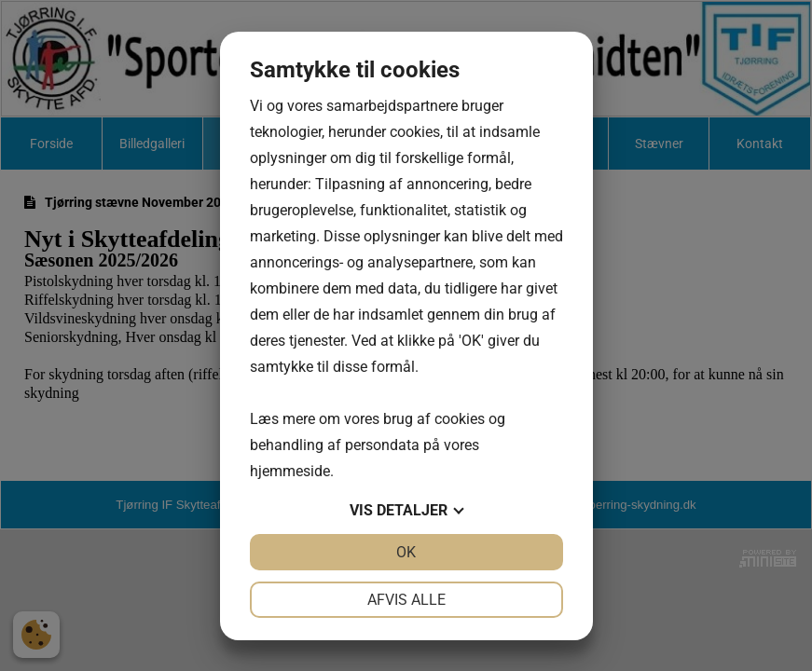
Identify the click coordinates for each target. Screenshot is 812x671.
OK (406, 552)
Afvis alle (406, 600)
